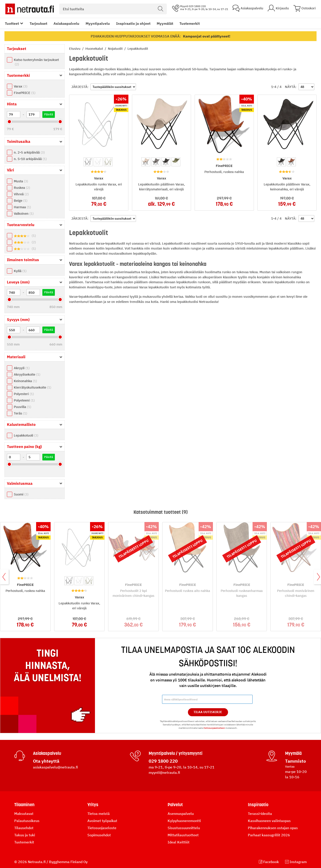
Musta (21, 181)
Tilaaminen (24, 805)
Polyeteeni (24, 400)
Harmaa (22, 207)
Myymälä (293, 753)
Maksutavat (24, 814)
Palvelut (175, 805)
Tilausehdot (24, 828)
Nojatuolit (116, 49)
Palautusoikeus (27, 821)
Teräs (21, 413)
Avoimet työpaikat (102, 821)
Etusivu (75, 49)
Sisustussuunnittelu (184, 828)
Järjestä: (80, 87)
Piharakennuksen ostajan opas (273, 828)
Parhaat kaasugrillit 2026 (269, 835)
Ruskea (22, 188)
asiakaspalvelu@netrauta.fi (56, 767)
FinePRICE (25, 93)
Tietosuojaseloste (102, 828)
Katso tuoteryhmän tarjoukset (36, 62)
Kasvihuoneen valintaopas (269, 821)
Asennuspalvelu (181, 814)
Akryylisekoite (27, 374)
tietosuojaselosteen (214, 728)
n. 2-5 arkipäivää (29, 152)
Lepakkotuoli (26, 435)
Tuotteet (12, 23)
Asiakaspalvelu (66, 23)
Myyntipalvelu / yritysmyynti (176, 753)
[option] (88, 162)
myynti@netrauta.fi (164, 772)
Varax (21, 86)
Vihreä (21, 194)
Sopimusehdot (99, 835)
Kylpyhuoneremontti (184, 821)
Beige (21, 201)
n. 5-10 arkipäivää (30, 159)
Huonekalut (95, 49)
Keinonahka (25, 381)
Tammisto (295, 761)
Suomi (21, 494)
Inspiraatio (258, 805)
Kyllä (20, 271)
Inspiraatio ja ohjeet (133, 23)
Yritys (93, 805)
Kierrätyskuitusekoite (33, 387)
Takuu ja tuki (25, 835)
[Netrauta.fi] (30, 9)
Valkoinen (24, 213)
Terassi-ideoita (260, 814)
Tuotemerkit (190, 23)
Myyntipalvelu (98, 23)
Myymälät (165, 23)
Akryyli (22, 368)
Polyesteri (24, 394)
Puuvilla (23, 407)
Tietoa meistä (99, 814)
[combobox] (113, 9)
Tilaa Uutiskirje (208, 712)
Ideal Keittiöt (179, 842)
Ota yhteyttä (46, 761)
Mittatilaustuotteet (183, 835)
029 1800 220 (163, 761)
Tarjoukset (38, 23)
